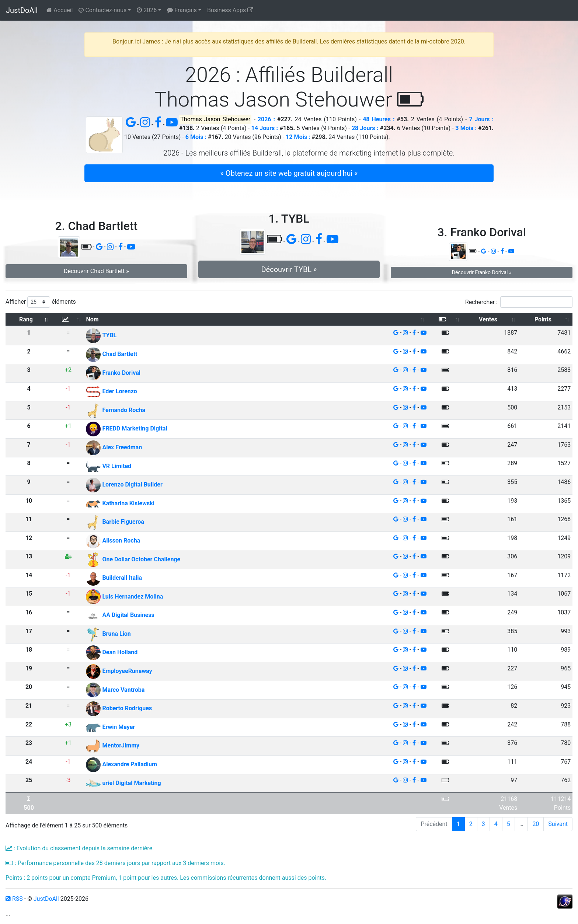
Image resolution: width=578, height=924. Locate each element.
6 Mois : (196, 137)
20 (536, 824)
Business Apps (230, 10)
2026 (147, 10)
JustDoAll (22, 10)
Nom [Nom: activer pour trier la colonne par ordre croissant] (92, 319)
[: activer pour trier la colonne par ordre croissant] (68, 320)
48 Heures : (379, 119)
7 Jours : (481, 119)
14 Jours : (265, 128)
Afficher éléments (41, 302)
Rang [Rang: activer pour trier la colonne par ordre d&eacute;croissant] (26, 319)
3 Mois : (466, 128)
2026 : (266, 119)
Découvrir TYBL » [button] (289, 269)
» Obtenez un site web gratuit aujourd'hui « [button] (289, 173)
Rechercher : (519, 302)
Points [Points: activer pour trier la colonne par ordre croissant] (543, 319)
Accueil (60, 10)
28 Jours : (365, 128)
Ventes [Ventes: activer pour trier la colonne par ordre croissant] (488, 319)
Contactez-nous (102, 10)
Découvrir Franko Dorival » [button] (482, 272)
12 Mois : (298, 137)
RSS (14, 899)
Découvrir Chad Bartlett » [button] (96, 271)
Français (182, 10)
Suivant (558, 824)
